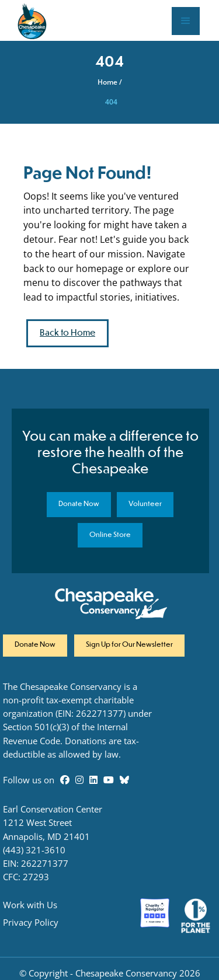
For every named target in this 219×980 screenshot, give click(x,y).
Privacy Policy (31, 923)
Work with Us (30, 905)
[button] (186, 21)
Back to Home (67, 333)
